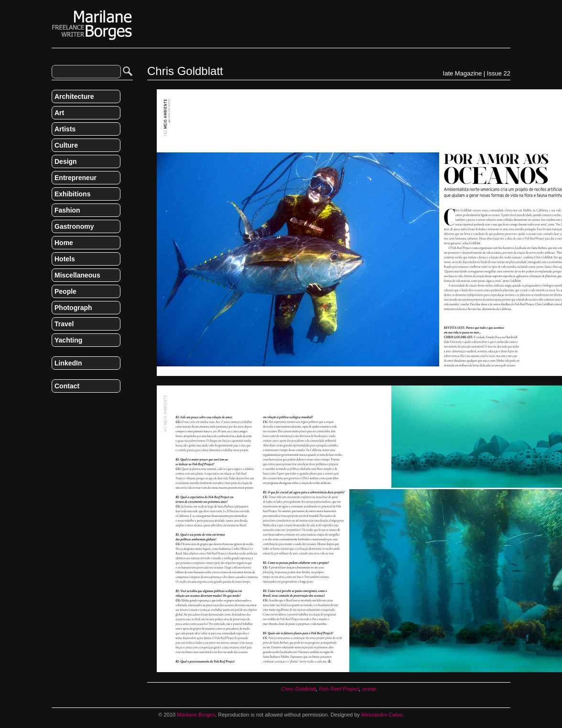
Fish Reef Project (339, 689)
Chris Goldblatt (298, 689)
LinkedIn (68, 363)
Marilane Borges (92, 25)
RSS (55, 406)
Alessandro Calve (381, 715)
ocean (369, 689)
